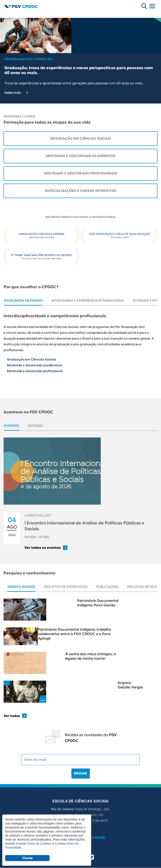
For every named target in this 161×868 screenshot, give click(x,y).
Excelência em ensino (23, 300)
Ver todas (12, 716)
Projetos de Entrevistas (66, 587)
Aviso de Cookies (39, 843)
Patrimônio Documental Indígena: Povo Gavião (98, 603)
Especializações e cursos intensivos (80, 191)
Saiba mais (13, 93)
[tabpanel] (80, 349)
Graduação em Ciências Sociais (81, 139)
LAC (48, 515)
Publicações (107, 587)
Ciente (27, 858)
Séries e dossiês (21, 587)
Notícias (35, 426)
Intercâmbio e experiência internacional (88, 300)
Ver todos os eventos (43, 548)
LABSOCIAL (34, 515)
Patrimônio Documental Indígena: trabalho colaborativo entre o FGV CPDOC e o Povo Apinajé (74, 632)
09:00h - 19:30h (37, 537)
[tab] (23, 300)
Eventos (12, 426)
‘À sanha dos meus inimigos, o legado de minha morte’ (90, 656)
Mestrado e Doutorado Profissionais (81, 173)
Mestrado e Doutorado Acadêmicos (81, 156)
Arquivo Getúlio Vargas (130, 685)
